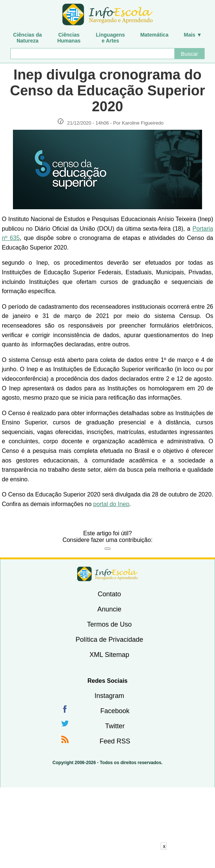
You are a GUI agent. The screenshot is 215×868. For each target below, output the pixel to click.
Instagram (109, 696)
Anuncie (109, 609)
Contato (109, 594)
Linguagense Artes (111, 38)
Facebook (115, 711)
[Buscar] (92, 54)
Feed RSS (115, 741)
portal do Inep (111, 504)
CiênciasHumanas (69, 38)
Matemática (154, 35)
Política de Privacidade (109, 640)
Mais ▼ (193, 35)
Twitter (115, 726)
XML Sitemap (109, 655)
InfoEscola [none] (107, 574)
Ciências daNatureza (28, 38)
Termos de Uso (109, 624)
